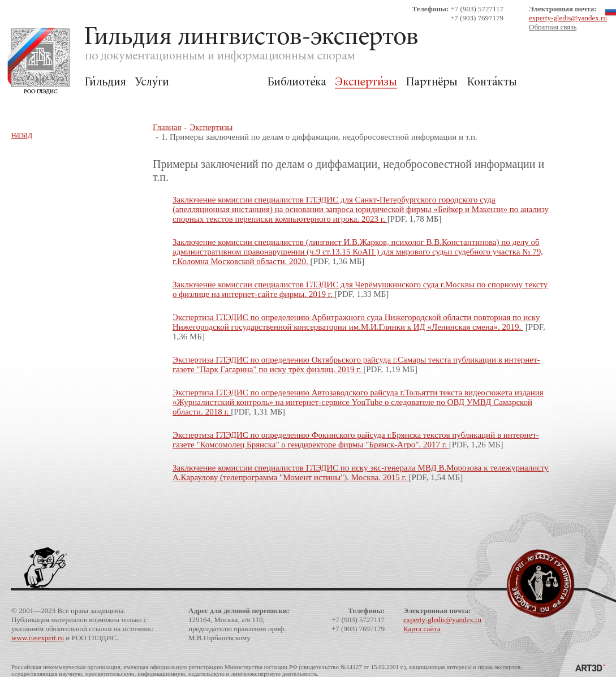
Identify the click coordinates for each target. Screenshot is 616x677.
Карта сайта (422, 629)
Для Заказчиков (218, 82)
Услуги (152, 82)
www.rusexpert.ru (38, 638)
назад (22, 134)
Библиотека (296, 82)
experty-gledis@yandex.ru (568, 18)
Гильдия (105, 82)
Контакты (492, 82)
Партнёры (432, 82)
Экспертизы (366, 82)
